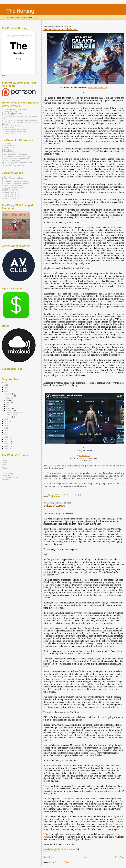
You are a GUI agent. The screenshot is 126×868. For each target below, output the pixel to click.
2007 (6, 441)
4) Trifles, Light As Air (10, 115)
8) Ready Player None (10, 189)
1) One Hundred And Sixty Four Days (15, 109)
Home (84, 857)
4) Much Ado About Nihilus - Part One (16, 182)
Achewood (6, 479)
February (10, 411)
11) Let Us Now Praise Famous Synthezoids (18, 162)
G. (3, 472)
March (9, 408)
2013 (6, 428)
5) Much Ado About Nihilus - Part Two (16, 183)
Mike (4, 459)
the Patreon (70, 819)
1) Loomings (6, 144)
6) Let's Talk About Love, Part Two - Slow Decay (19, 120)
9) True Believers (8, 128)
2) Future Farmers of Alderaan (13, 178)
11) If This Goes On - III (10, 194)
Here (4, 372)
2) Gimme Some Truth (10, 111)
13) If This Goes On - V (10, 198)
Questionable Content (10, 477)
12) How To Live (8, 133)
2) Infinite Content (8, 145)
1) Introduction (7, 176)
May (8, 404)
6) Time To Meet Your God (11, 153)
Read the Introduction (98, 88)
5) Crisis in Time (8, 151)
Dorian (4, 461)
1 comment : (72, 849)
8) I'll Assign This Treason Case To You (16, 156)
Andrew (5, 468)
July (8, 400)
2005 (6, 446)
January (9, 417)
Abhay (4, 464)
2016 (6, 421)
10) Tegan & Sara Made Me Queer (14, 129)
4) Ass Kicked (7, 149)
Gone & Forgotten (8, 473)
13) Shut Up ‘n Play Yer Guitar (13, 166)
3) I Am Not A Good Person (12, 113)
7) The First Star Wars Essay (12, 187)
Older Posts (119, 857)
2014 (6, 426)
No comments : (73, 495)
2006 (6, 444)
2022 (6, 385)
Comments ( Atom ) (63, 862)
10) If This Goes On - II (10, 193)
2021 (6, 387)
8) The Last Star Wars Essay (12, 126)
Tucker (4, 462)
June (8, 402)
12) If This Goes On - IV (11, 196)
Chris (4, 470)
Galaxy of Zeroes (54, 497)
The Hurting (20, 11)
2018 (6, 392)
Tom (3, 466)
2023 (6, 383)
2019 (6, 389)
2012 (6, 430)
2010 (6, 435)
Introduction (85, 455)
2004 (6, 448)
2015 (6, 423)
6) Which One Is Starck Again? (13, 185)
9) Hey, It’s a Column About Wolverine (16, 158)
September (10, 396)
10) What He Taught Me (11, 160)
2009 (6, 437)
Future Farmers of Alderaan (61, 29)
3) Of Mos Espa (8, 180)
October (9, 394)
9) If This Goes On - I (10, 191)
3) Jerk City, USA (8, 147)
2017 (6, 419)
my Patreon (102, 466)
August (9, 398)
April (8, 406)
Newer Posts (49, 857)
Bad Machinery (7, 475)
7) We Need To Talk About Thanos (14, 155)
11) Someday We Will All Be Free (14, 131)
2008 (6, 439)
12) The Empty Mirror (10, 164)
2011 (6, 432)
